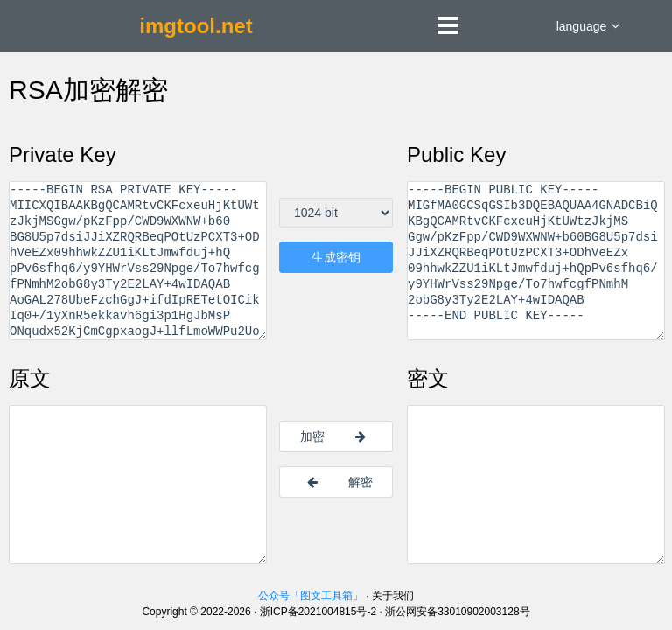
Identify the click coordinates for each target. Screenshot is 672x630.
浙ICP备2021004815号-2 (318, 612)
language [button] (588, 26)
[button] (448, 30)
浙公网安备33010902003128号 (457, 612)
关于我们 (393, 596)
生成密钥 (336, 257)
